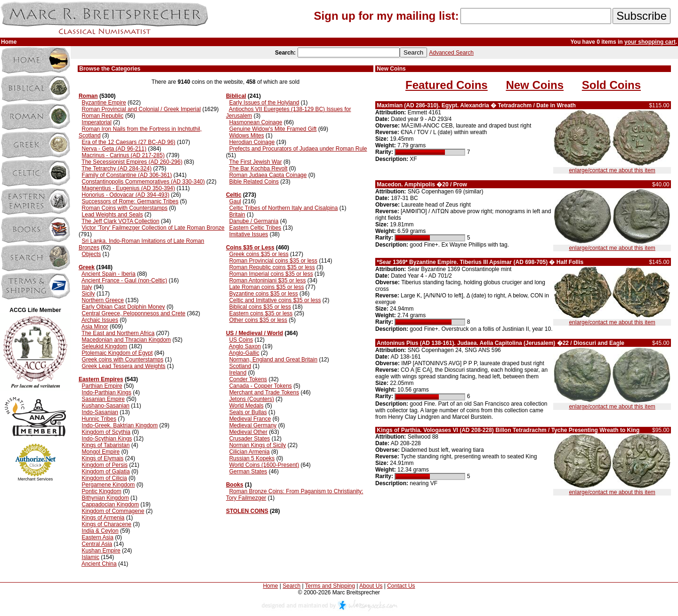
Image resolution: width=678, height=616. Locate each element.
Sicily (89, 294)
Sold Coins (611, 85)
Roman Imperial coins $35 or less (271, 274)
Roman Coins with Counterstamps (125, 208)
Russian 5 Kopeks (252, 458)
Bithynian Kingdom (105, 498)
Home (270, 586)
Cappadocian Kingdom (110, 504)
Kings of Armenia (103, 518)
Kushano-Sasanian (106, 406)
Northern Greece (103, 300)
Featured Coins (447, 85)
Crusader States (250, 439)
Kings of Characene (107, 524)
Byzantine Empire (104, 103)
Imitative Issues (249, 234)
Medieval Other (248, 432)
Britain (237, 215)
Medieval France (250, 419)
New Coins (535, 85)
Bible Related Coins (254, 182)
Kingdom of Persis (105, 465)
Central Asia (97, 544)
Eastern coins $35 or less (261, 313)
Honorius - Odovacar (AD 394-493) (126, 195)
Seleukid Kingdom (105, 346)
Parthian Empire (102, 386)
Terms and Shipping (330, 586)
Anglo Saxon (245, 346)
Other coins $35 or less (258, 320)
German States (248, 472)
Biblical (236, 96)
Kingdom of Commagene (113, 511)
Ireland (238, 373)
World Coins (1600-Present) (264, 465)
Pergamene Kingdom (109, 485)
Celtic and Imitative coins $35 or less (275, 300)
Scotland (240, 366)
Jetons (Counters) (252, 399)
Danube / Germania (254, 221)
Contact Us (401, 586)
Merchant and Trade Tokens (264, 392)
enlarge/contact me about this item (612, 170)
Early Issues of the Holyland (264, 103)
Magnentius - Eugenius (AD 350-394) (129, 188)
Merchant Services (36, 479)
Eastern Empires (101, 379)
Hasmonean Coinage (256, 122)
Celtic (234, 195)
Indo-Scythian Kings (107, 439)
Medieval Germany (253, 425)
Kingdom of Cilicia (105, 478)
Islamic (91, 557)
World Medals (246, 406)
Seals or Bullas (248, 412)
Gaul (235, 201)
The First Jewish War (255, 162)
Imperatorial (97, 122)
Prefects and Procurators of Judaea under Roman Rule (298, 149)
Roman (88, 96)
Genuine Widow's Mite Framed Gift (273, 129)
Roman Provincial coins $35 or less (273, 261)
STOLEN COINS (247, 511)
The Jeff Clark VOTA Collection (120, 221)
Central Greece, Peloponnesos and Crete (134, 313)
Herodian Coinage (252, 142)
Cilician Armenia (250, 452)
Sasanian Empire (103, 399)
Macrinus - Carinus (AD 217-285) (123, 155)
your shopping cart (650, 42)
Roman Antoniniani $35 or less (268, 280)
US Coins (241, 340)
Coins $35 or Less (250, 248)
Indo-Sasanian (100, 412)
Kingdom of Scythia (106, 432)
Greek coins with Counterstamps (123, 360)
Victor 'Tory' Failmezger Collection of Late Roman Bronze (153, 228)
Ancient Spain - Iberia (109, 274)
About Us (371, 586)
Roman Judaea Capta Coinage (268, 175)
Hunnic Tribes (99, 419)
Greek (87, 267)
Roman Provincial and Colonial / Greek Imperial (141, 109)
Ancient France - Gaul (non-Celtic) (124, 280)
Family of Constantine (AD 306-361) (127, 175)
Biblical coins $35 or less (260, 307)
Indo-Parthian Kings (107, 392)
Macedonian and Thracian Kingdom (126, 340)
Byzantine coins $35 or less (264, 294)
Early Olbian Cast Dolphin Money (124, 307)
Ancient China (99, 564)
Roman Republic (103, 116)
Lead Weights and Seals (113, 215)
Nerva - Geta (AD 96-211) (114, 149)
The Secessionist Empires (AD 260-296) (132, 162)
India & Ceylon (100, 531)
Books (235, 485)
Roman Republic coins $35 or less (272, 267)
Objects (92, 254)
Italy (87, 287)
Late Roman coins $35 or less (267, 287)
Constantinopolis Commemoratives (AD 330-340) (143, 182)
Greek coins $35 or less (259, 254)
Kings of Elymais (103, 458)
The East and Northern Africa (118, 333)
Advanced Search (451, 53)
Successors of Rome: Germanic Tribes (130, 201)
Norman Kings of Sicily (258, 445)
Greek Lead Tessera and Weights (124, 366)
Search (291, 586)
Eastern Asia (98, 537)
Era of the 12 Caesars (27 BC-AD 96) (129, 142)
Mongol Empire (101, 452)
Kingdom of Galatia (106, 472)
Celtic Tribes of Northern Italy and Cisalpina (284, 208)
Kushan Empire (101, 551)
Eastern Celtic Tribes (255, 228)
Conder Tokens (248, 379)
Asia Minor (95, 327)
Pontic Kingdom (102, 491)
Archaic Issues (100, 320)
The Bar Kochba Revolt (258, 168)
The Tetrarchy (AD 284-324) (117, 168)
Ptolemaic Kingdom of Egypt (117, 353)
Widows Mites (247, 136)
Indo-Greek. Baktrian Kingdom (120, 425)
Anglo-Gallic (244, 353)
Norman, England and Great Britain (273, 360)
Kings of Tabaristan (106, 445)
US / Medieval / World (254, 333)
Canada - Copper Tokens (261, 386)
